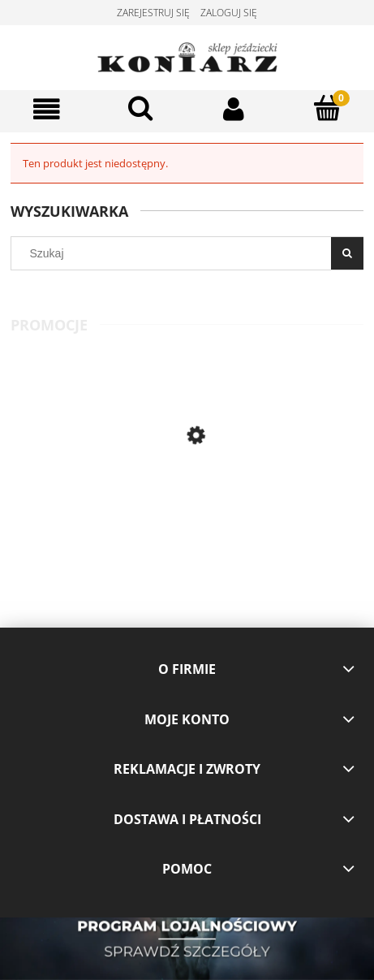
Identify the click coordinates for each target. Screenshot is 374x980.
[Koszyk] (327, 108)
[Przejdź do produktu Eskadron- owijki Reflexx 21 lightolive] (99, 500)
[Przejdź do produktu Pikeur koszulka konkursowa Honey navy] (276, 500)
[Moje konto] (234, 109)
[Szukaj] (140, 108)
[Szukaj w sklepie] (175, 253)
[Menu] (47, 109)
